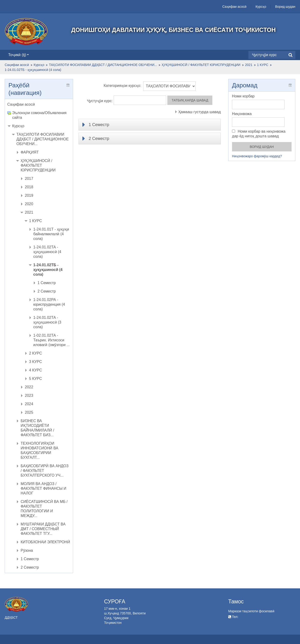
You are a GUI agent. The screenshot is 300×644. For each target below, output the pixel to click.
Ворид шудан (285, 7)
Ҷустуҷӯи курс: (100, 101)
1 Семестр (99, 125)
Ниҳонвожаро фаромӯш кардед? (257, 156)
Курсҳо (261, 7)
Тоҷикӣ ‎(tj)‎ (19, 55)
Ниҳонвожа (242, 114)
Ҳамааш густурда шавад (200, 112)
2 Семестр (99, 139)
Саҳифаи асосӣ (235, 7)
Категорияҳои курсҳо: (122, 86)
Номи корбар (243, 96)
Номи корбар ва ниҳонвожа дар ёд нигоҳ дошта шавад (259, 134)
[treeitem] (39, 104)
